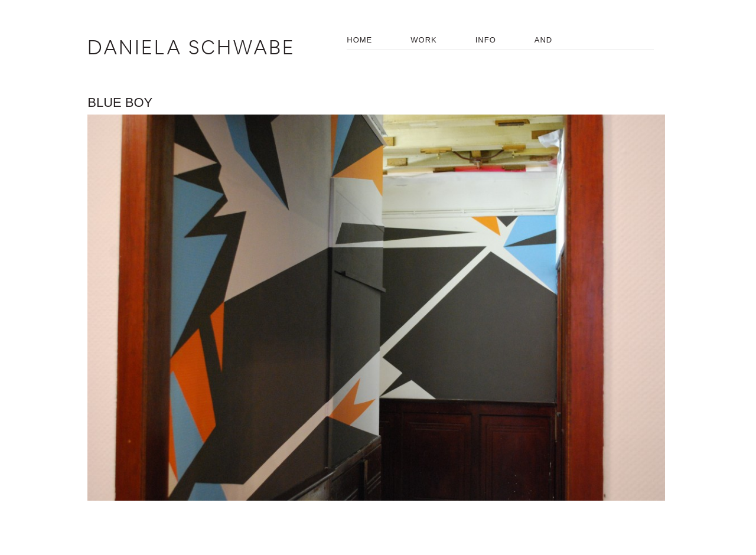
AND (543, 40)
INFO (486, 40)
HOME (359, 40)
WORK (423, 40)
